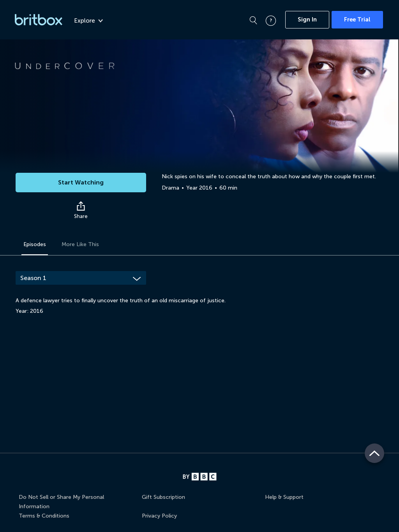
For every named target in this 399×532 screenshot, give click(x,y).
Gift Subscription (163, 497)
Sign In (307, 20)
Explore (88, 21)
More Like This (80, 244)
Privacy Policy (159, 516)
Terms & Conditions (44, 516)
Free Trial (357, 20)
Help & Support (284, 497)
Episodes (35, 244)
